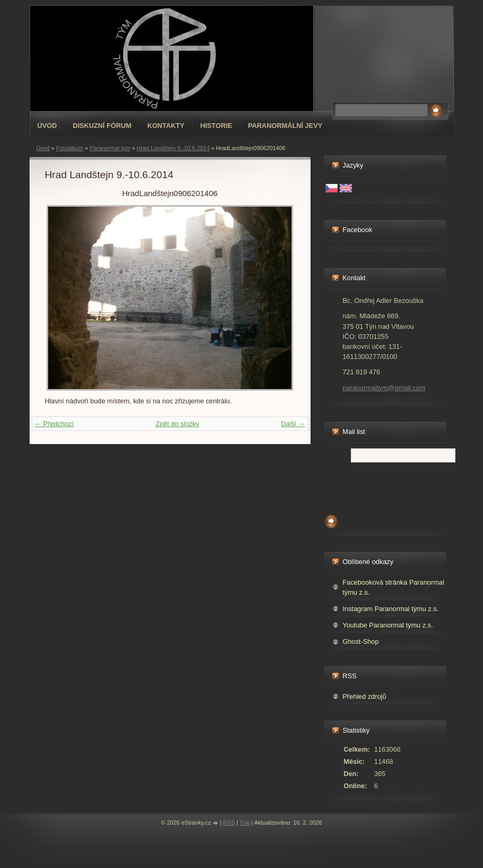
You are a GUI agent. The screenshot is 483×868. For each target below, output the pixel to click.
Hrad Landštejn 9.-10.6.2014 (173, 148)
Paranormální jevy (285, 126)
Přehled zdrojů (365, 696)
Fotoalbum (70, 148)
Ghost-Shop (361, 641)
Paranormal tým (110, 148)
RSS (229, 823)
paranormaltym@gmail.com (384, 388)
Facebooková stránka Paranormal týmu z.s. (394, 587)
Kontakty (166, 126)
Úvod (47, 126)
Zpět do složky (177, 424)
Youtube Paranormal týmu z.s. (388, 625)
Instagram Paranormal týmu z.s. (391, 609)
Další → (293, 424)
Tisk (245, 823)
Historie (216, 126)
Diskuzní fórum (102, 126)
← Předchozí (54, 424)
